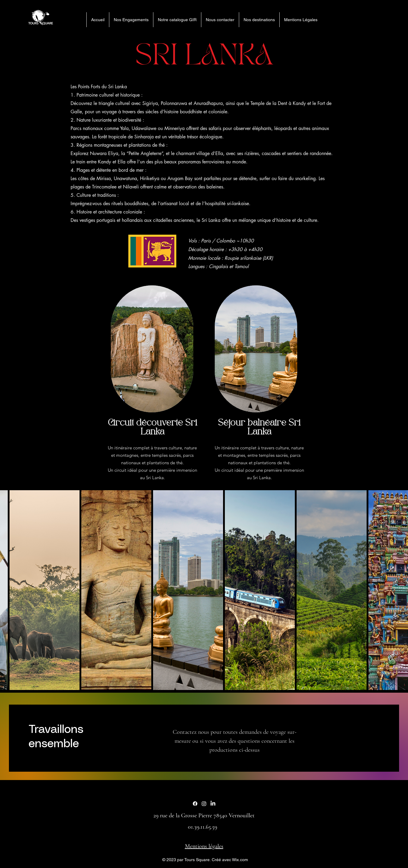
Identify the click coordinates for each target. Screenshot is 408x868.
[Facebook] (195, 804)
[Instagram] (204, 804)
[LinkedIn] (213, 804)
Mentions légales (204, 846)
